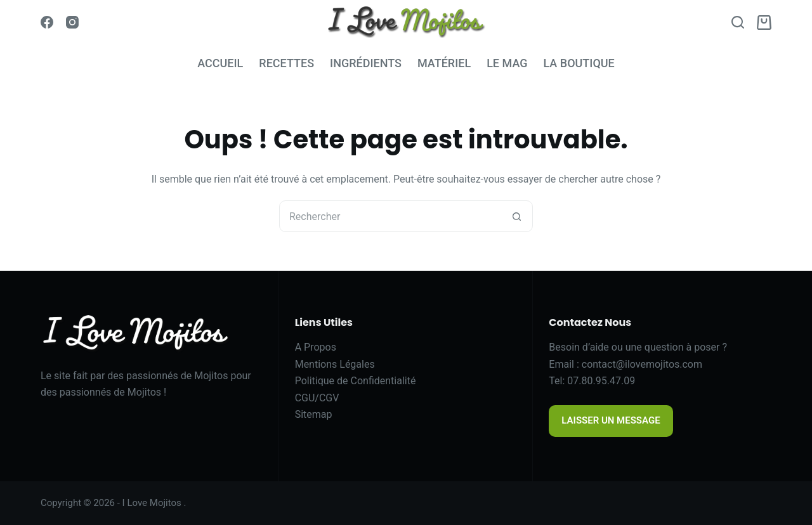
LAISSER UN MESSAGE (611, 420)
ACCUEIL (220, 63)
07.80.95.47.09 (601, 381)
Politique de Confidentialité (356, 381)
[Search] (738, 22)
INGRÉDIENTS (366, 63)
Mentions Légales (335, 364)
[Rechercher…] (390, 216)
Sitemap (314, 414)
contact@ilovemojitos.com (642, 364)
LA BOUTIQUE (579, 63)
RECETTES (286, 63)
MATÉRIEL (444, 63)
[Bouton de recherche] (516, 216)
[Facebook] (47, 22)
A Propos (316, 347)
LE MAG (507, 63)
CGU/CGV (317, 398)
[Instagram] (72, 22)
